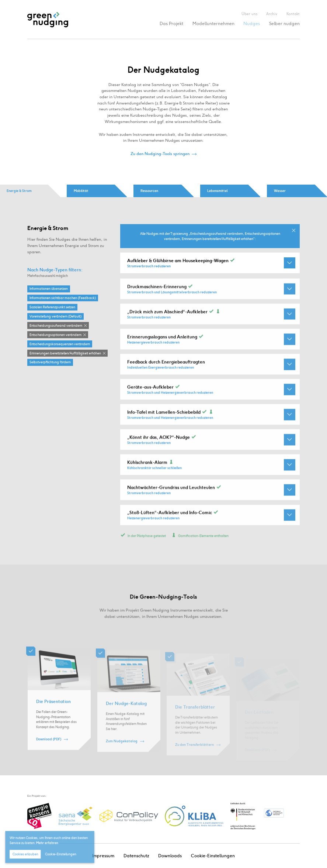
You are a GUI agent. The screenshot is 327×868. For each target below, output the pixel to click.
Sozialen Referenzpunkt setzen (52, 307)
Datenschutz (136, 856)
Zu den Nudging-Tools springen (160, 154)
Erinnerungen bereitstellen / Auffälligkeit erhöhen (65, 353)
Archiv (272, 14)
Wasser (280, 191)
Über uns (249, 14)
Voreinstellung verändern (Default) (55, 317)
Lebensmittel (218, 191)
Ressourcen (149, 191)
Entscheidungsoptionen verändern (55, 335)
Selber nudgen (284, 23)
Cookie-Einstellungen (213, 856)
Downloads (170, 856)
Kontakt (293, 14)
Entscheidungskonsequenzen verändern (60, 344)
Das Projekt (171, 23)
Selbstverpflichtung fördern (50, 362)
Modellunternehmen (213, 23)
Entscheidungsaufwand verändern (56, 325)
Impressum (103, 856)
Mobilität (81, 191)
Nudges (252, 23)
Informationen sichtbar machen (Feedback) (63, 298)
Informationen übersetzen (49, 289)
